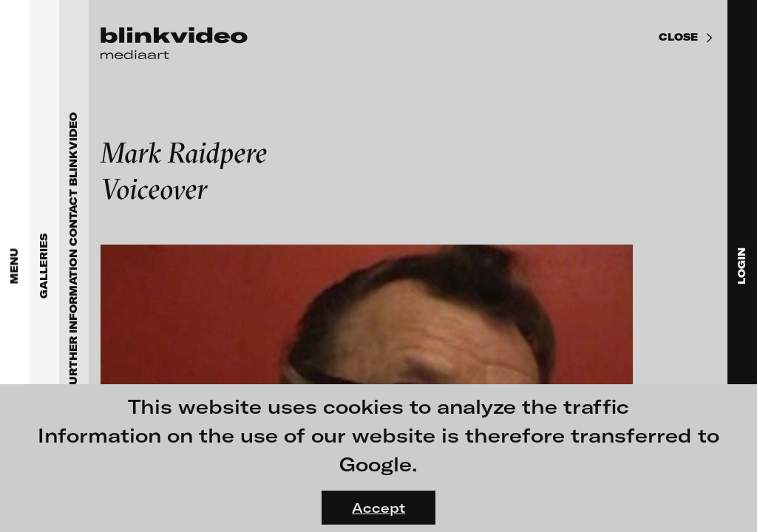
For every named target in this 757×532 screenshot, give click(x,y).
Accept (378, 508)
